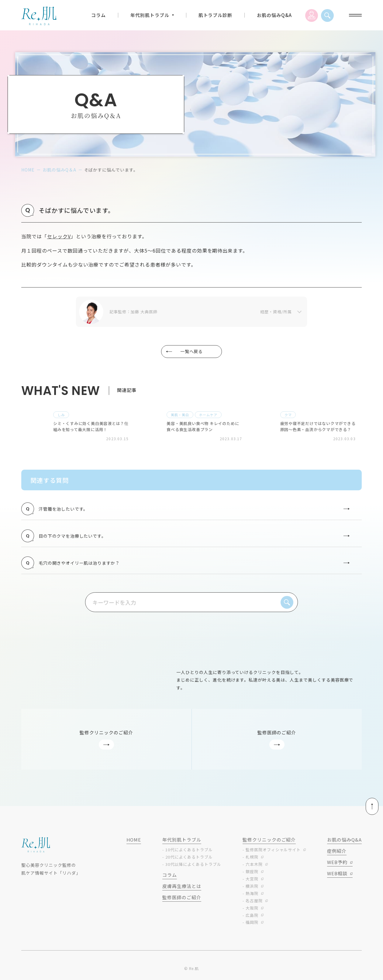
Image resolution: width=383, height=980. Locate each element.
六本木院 (254, 867)
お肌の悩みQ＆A (59, 170)
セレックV (59, 236)
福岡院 (252, 925)
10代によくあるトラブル (189, 852)
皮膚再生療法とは (182, 888)
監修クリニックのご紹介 (269, 842)
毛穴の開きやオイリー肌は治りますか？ (188, 564)
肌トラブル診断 (216, 15)
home (28, 170)
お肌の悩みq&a (344, 842)
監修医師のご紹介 (182, 900)
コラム (98, 15)
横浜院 (252, 888)
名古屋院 (254, 903)
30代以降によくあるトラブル (193, 867)
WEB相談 (337, 876)
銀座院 (252, 874)
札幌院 (252, 859)
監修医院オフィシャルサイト (273, 852)
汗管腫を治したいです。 (188, 509)
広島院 (252, 917)
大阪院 (252, 910)
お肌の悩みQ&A (274, 15)
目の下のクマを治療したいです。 (188, 536)
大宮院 (252, 881)
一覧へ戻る (185, 351)
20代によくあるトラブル (189, 859)
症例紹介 (337, 853)
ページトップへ (354, 809)
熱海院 (252, 896)
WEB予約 (337, 864)
